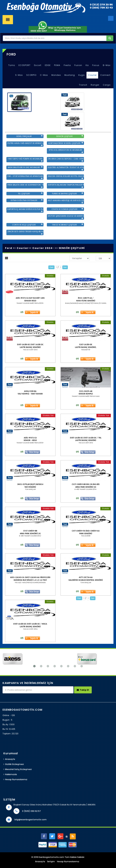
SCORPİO (31, 75)
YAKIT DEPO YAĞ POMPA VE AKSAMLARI (25, 160)
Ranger (95, 85)
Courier (92, 75)
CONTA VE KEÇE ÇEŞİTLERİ (27, 225)
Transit (83, 85)
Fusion (78, 65)
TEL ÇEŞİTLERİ (30, 194)
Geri (51, 267)
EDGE (48, 65)
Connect (105, 75)
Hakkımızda (11, 774)
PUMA (57, 65)
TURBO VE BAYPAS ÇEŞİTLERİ (67, 194)
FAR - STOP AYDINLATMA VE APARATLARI (25, 177)
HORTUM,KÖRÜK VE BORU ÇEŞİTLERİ (66, 143)
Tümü (12, 65)
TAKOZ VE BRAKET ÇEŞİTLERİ (67, 225)
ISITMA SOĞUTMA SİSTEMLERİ (27, 200)
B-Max (107, 65)
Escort (38, 65)
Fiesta (67, 65)
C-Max (44, 75)
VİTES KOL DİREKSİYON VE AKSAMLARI (66, 151)
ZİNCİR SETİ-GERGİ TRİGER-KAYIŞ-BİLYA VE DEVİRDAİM (25, 232)
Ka (87, 65)
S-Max (19, 75)
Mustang (70, 75)
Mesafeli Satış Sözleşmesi (18, 769)
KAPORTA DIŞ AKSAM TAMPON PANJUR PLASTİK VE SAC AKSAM (66, 186)
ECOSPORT (25, 65)
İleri (65, 267)
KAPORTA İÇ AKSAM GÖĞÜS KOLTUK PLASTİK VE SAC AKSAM (25, 210)
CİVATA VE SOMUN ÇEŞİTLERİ (67, 209)
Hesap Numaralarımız (16, 779)
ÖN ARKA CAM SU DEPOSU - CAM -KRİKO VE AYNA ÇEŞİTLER (66, 160)
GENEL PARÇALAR (29, 136)
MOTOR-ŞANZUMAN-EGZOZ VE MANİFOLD (66, 217)
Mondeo (56, 75)
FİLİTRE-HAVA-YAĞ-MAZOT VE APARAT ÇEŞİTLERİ (25, 144)
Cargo (107, 85)
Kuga (82, 75)
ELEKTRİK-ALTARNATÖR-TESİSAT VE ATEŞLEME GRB (66, 168)
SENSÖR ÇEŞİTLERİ (70, 136)
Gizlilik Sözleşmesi (14, 764)
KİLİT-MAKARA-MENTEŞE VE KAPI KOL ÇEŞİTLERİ (66, 201)
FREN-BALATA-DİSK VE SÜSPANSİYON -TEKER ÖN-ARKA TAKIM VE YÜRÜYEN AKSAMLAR (25, 186)
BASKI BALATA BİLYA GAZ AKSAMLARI (25, 167)
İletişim (51, 861)
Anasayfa (10, 759)
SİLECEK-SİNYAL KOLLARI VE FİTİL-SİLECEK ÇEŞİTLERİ (66, 177)
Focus (96, 65)
